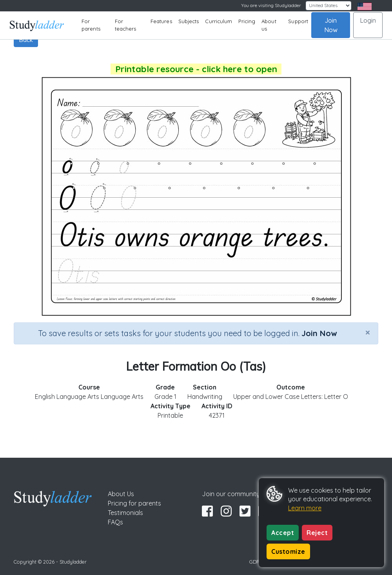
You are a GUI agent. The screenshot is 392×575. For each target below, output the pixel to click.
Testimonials (125, 513)
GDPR (256, 562)
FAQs (115, 522)
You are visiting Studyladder (271, 5)
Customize (288, 551)
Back (26, 40)
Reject (317, 533)
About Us (121, 494)
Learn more (305, 508)
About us (269, 25)
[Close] (368, 332)
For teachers (126, 25)
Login (368, 20)
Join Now (331, 25)
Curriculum (219, 21)
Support (298, 21)
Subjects (189, 21)
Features (161, 21)
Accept (283, 533)
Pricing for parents (134, 503)
